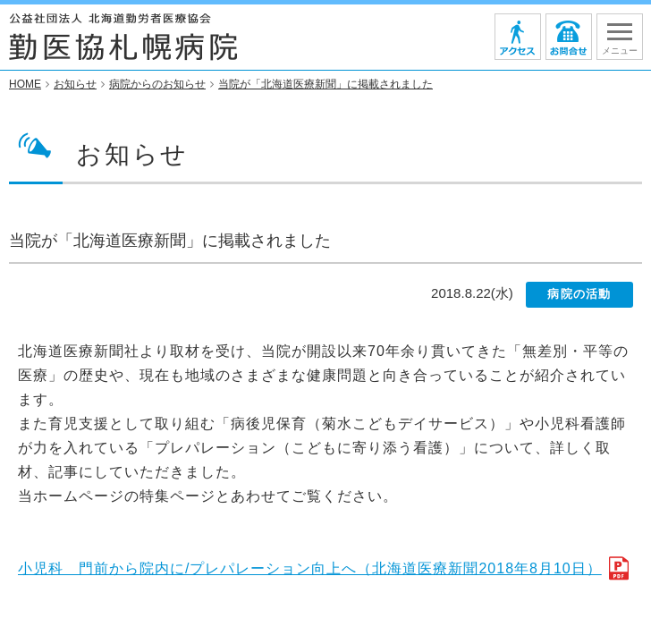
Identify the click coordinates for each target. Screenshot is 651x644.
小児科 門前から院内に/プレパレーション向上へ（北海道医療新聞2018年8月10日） (310, 569)
